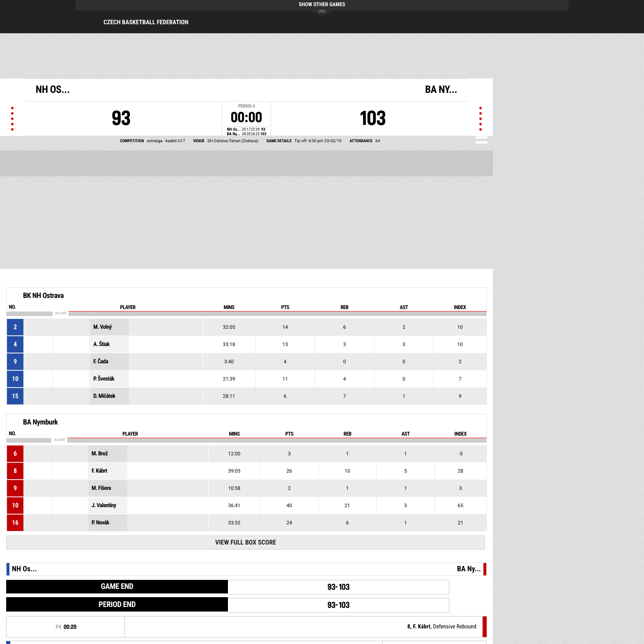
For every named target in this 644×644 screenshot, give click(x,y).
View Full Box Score (246, 542)
